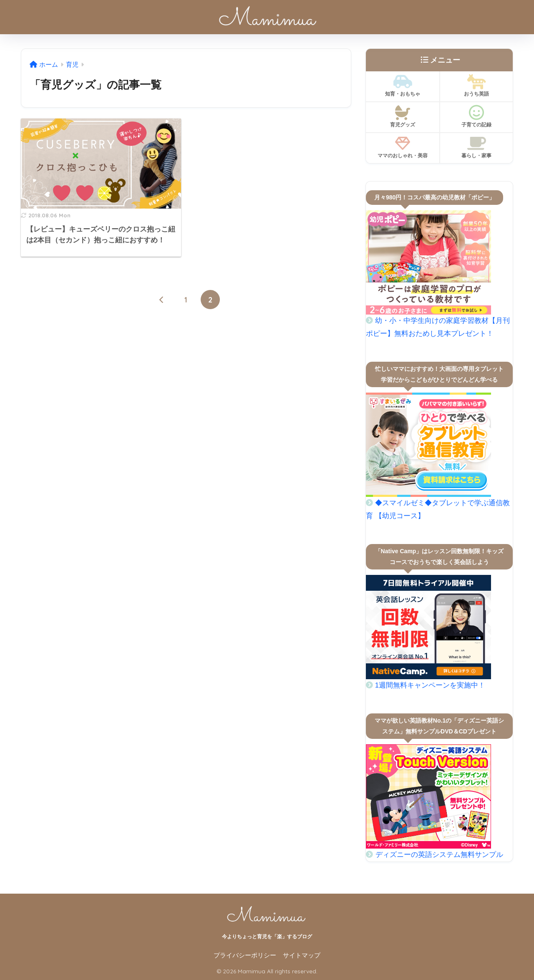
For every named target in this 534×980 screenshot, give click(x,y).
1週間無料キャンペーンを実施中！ (430, 685)
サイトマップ (302, 955)
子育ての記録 (476, 116)
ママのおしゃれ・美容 (403, 147)
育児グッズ (403, 116)
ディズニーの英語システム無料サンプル (439, 855)
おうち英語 (476, 86)
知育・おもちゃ (403, 86)
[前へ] (162, 300)
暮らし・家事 (476, 147)
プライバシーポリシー (245, 955)
